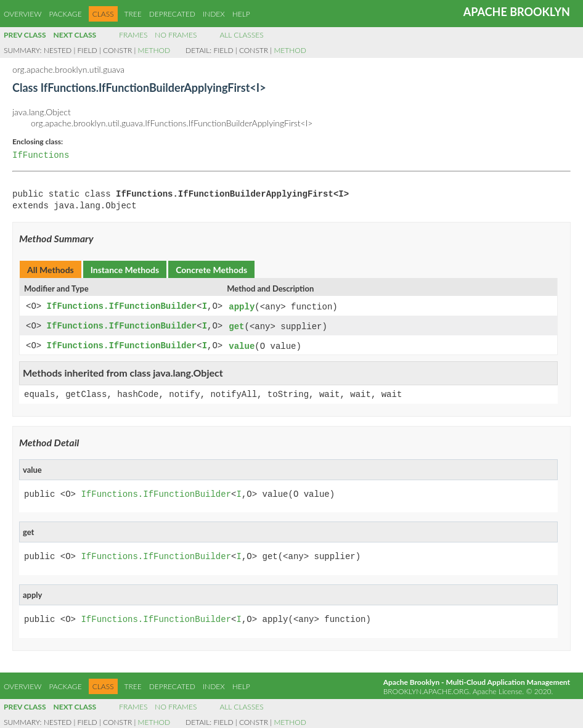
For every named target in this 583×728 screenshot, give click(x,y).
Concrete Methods (211, 270)
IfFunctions (41, 156)
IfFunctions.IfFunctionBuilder (122, 307)
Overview (22, 14)
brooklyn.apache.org (426, 689)
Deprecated (172, 14)
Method (154, 50)
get (236, 326)
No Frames (176, 35)
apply (242, 307)
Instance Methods (125, 270)
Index (214, 14)
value (242, 345)
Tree (133, 14)
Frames (133, 35)
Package (65, 14)
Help (241, 14)
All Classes (241, 35)
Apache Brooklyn (517, 12)
